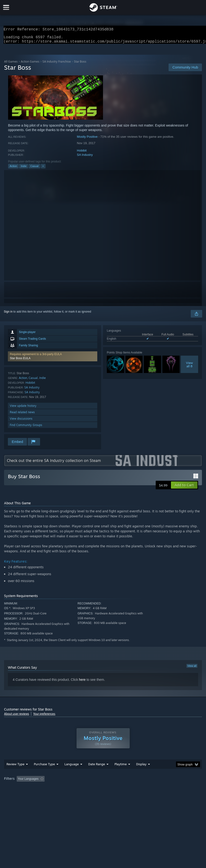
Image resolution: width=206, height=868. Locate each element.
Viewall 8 (189, 367)
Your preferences (44, 717)
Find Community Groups (26, 428)
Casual (34, 169)
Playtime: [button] (113, 788)
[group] (103, 792)
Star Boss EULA (20, 361)
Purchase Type (44, 774)
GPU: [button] (58, 795)
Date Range (97, 774)
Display (141, 774)
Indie (24, 169)
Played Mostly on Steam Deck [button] (147, 788)
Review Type (15, 774)
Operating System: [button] (17, 795)
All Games (11, 64)
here (82, 682)
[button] (53, 359)
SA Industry (85, 158)
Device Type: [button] (79, 795)
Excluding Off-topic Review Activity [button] (76, 788)
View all (192, 669)
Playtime (121, 774)
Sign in (8, 314)
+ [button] (43, 169)
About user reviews (17, 717)
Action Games (30, 64)
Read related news (22, 415)
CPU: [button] (42, 795)
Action (13, 169)
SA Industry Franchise (57, 64)
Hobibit (82, 153)
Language (72, 774)
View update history (23, 409)
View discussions (21, 421)
